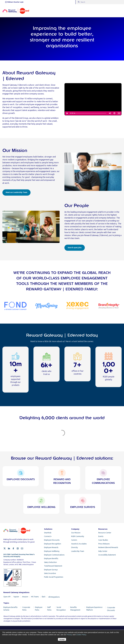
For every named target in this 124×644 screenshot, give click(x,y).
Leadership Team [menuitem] (78, 551)
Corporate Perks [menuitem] (26, 609)
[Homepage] (16, 11)
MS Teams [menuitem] (35, 597)
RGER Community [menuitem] (78, 536)
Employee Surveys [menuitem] (51, 570)
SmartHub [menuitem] (48, 533)
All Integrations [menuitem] (54, 597)
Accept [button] (62, 639)
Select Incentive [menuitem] (50, 573)
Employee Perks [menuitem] (39, 609)
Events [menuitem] (101, 536)
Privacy (69, 635)
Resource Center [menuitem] (105, 533)
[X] (5, 548)
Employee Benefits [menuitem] (51, 559)
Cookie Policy (81, 635)
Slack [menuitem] (44, 597)
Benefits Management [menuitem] (75, 609)
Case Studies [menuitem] (103, 540)
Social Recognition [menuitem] (61, 609)
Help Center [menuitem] (103, 551)
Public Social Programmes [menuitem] (54, 577)
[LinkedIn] (9, 548)
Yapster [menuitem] (16, 597)
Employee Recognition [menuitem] (53, 544)
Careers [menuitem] (74, 540)
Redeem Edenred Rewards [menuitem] (108, 547)
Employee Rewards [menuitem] (51, 547)
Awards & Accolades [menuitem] (79, 544)
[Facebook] (13, 548)
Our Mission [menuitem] (76, 533)
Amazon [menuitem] (25, 597)
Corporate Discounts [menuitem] (111, 609)
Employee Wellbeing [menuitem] (52, 551)
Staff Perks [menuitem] (49, 609)
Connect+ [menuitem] (48, 536)
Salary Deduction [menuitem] (50, 562)
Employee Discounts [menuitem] (52, 540)
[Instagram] (18, 548)
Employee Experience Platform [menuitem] (94, 609)
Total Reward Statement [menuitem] (53, 566)
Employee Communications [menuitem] (54, 555)
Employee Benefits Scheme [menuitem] (10, 609)
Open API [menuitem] (7, 597)
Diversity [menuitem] (75, 547)
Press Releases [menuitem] (104, 544)
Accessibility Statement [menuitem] (107, 555)
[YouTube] (22, 548)
